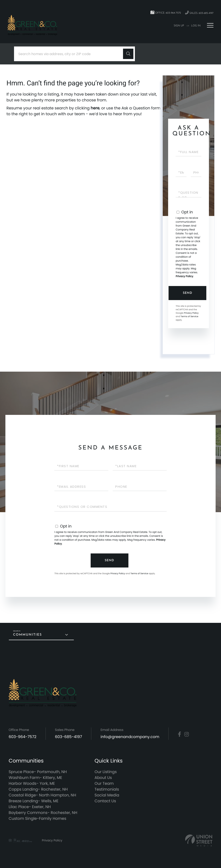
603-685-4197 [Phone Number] (69, 737)
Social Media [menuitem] (107, 795)
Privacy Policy (184, 276)
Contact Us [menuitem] (105, 801)
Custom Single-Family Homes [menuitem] (37, 819)
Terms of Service (189, 316)
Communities (28, 635)
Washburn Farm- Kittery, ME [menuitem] (35, 778)
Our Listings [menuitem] (106, 772)
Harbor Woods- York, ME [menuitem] (32, 784)
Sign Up (179, 26)
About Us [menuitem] (103, 778)
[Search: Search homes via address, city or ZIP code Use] (70, 54)
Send (188, 293)
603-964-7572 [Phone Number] (23, 737)
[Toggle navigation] (210, 25)
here (95, 108)
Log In (196, 26)
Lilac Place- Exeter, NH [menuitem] (30, 807)
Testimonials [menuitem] (107, 789)
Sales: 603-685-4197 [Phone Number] (199, 13)
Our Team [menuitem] (104, 784)
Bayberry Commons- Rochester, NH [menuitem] (43, 813)
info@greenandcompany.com (130, 737)
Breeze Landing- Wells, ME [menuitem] (34, 801)
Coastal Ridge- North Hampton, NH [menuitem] (42, 795)
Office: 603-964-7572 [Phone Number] (166, 13)
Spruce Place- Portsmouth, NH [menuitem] (38, 772)
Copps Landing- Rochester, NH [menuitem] (38, 789)
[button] (128, 54)
